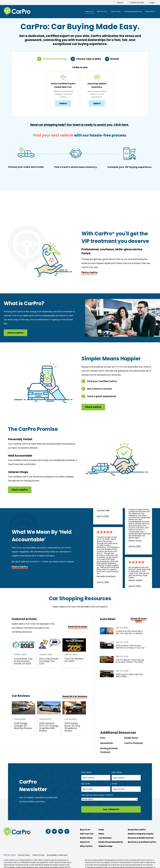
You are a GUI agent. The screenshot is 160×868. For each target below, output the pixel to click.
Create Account (137, 3)
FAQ (103, 739)
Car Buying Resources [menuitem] (132, 12)
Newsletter (107, 744)
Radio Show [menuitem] (150, 12)
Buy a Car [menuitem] (85, 12)
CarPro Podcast (134, 744)
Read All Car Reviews (75, 697)
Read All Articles (78, 627)
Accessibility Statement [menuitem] (57, 856)
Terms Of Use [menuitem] (38, 856)
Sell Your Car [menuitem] (98, 12)
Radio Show (131, 739)
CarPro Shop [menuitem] (113, 12)
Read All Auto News (139, 620)
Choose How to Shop (55, 59)
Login (152, 3)
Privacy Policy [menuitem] (24, 856)
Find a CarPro (89, 273)
